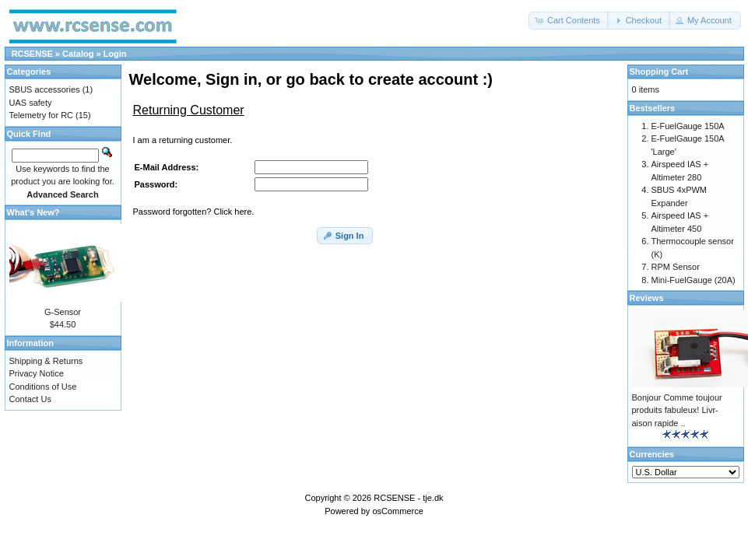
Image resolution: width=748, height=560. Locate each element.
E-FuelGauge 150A (688, 126)
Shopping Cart (659, 72)
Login (115, 54)
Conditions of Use (43, 387)
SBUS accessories (45, 89)
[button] (569, 21)
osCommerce (397, 511)
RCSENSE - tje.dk (408, 498)
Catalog (78, 54)
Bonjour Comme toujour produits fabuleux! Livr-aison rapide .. (677, 410)
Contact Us (30, 399)
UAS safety (31, 103)
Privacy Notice (37, 373)
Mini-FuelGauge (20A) (694, 280)
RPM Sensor (676, 267)
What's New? (33, 212)
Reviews (647, 298)
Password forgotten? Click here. (194, 212)
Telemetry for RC (42, 115)
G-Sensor (63, 312)
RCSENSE (32, 54)
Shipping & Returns (46, 361)
